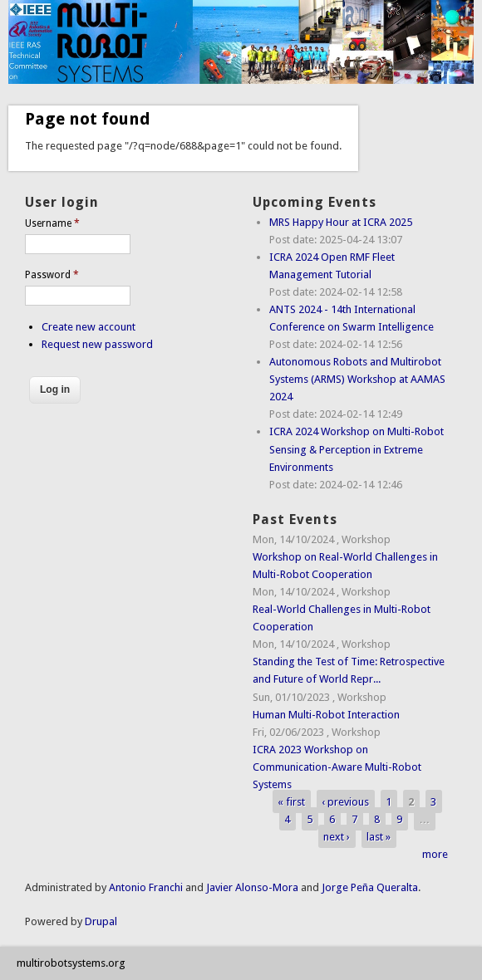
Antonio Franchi (146, 887)
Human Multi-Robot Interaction (326, 715)
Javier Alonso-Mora (251, 887)
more (435, 854)
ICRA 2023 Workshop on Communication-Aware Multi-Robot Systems (337, 767)
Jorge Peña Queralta (370, 887)
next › (337, 837)
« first (291, 802)
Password (52, 275)
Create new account (89, 327)
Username (52, 223)
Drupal (101, 921)
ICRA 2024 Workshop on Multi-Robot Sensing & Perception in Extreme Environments (357, 449)
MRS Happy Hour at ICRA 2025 (341, 222)
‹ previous (345, 802)
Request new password (97, 344)
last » (379, 837)
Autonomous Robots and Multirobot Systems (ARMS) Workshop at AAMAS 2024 (357, 379)
